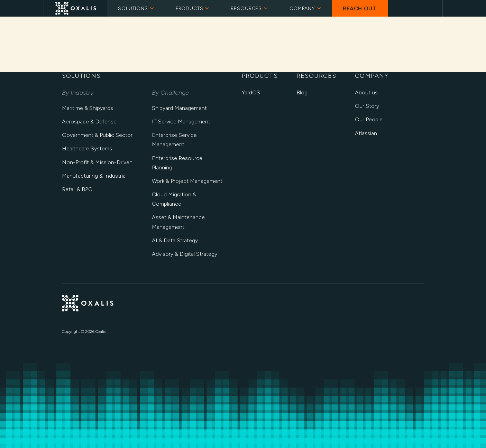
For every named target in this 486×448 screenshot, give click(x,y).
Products (192, 8)
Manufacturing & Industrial (94, 176)
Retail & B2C (77, 189)
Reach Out (360, 8)
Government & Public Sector (97, 135)
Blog (302, 92)
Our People (369, 119)
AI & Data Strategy (175, 240)
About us (366, 92)
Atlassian (366, 133)
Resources (249, 8)
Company (305, 8)
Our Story (367, 106)
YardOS (251, 92)
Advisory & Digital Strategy (185, 254)
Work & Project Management (187, 181)
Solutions (136, 8)
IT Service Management (181, 122)
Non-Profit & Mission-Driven (97, 162)
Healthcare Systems (87, 148)
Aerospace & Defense (89, 122)
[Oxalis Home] (76, 8)
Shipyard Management (179, 108)
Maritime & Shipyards (88, 108)
